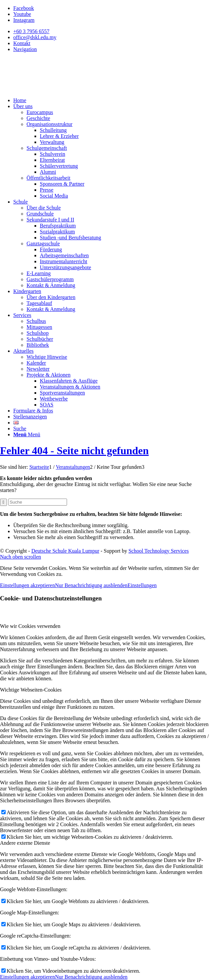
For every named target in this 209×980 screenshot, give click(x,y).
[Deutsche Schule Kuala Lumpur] (50, 89)
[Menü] (27, 434)
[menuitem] (111, 31)
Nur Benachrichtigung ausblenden (91, 585)
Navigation (25, 49)
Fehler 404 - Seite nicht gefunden (74, 451)
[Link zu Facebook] (24, 8)
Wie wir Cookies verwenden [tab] (30, 626)
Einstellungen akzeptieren (28, 585)
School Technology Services (159, 551)
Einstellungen (142, 585)
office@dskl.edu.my (35, 37)
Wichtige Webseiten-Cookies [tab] (31, 690)
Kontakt (22, 43)
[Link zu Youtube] (22, 14)
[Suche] (20, 429)
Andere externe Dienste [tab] (25, 843)
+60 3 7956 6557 (31, 31)
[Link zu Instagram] (24, 20)
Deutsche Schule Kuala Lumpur (65, 551)
